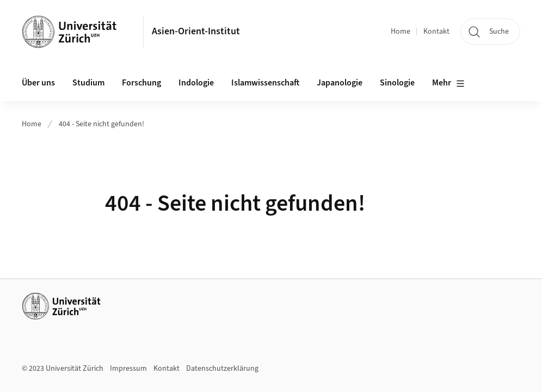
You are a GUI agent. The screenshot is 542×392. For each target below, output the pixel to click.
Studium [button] (88, 83)
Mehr (448, 83)
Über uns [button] (38, 83)
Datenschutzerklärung (222, 369)
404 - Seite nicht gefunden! (101, 124)
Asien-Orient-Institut (196, 31)
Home (401, 32)
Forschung (141, 83)
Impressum (128, 369)
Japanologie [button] (340, 83)
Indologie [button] (196, 83)
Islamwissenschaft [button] (265, 83)
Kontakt (436, 32)
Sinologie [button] (397, 83)
